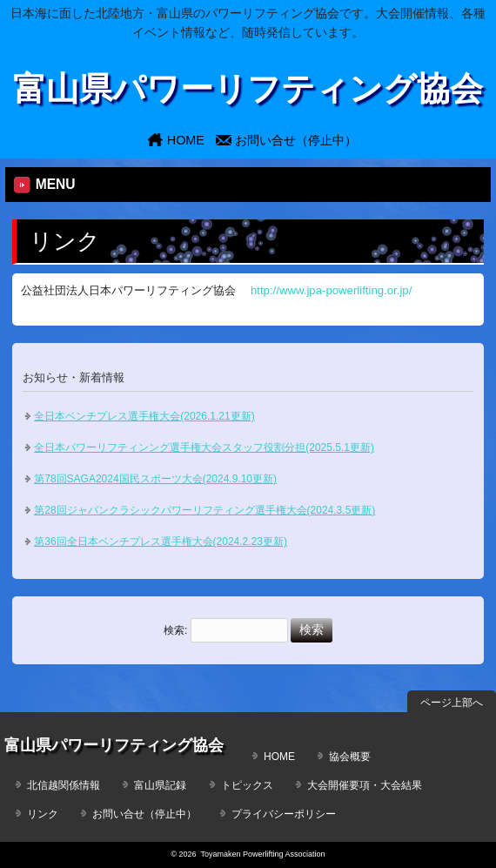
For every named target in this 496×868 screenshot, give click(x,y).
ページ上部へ (452, 703)
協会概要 (350, 757)
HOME (186, 140)
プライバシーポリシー (284, 814)
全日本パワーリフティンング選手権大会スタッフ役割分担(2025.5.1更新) (204, 447)
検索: (175, 630)
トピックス (247, 785)
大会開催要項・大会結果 (365, 785)
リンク (43, 814)
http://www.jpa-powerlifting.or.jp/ (331, 290)
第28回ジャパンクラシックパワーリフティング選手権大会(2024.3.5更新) (204, 510)
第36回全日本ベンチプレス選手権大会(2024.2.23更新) (161, 542)
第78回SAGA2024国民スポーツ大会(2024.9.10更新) (155, 479)
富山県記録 (160, 785)
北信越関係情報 (64, 785)
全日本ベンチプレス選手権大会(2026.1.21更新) (144, 416)
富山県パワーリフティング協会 (248, 88)
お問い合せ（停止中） (296, 140)
